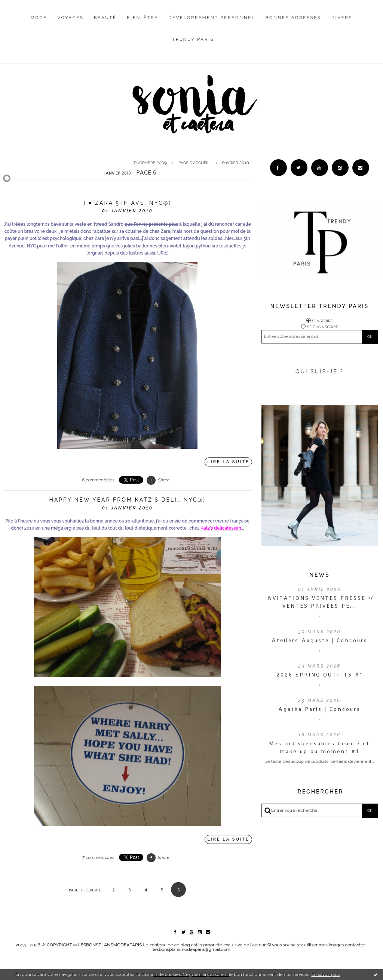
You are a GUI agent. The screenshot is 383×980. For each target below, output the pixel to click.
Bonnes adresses (293, 18)
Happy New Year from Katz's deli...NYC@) (128, 500)
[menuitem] (39, 24)
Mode (39, 18)
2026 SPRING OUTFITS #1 (320, 675)
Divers (342, 18)
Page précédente (85, 890)
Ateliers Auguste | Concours (320, 640)
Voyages (71, 18)
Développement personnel (212, 18)
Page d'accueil (194, 163)
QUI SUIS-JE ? (320, 372)
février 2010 (236, 163)
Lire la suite (228, 462)
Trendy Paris (193, 39)
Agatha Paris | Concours (319, 709)
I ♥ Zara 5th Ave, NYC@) (127, 203)
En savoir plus (325, 974)
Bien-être (143, 18)
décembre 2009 (150, 163)
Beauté (105, 18)
